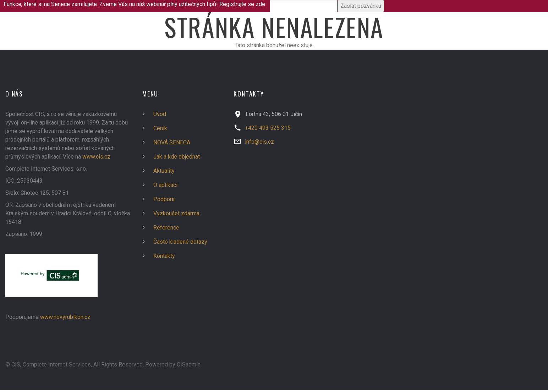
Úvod (160, 114)
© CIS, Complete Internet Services (48, 365)
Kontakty (164, 256)
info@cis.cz (259, 142)
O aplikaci (165, 185)
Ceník (160, 128)
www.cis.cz (96, 157)
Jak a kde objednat (177, 157)
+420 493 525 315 (268, 128)
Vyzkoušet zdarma (176, 213)
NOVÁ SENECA (172, 142)
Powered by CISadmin (173, 365)
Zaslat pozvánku (361, 6)
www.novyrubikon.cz (65, 317)
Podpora (164, 199)
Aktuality (164, 171)
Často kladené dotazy (180, 242)
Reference (166, 228)
